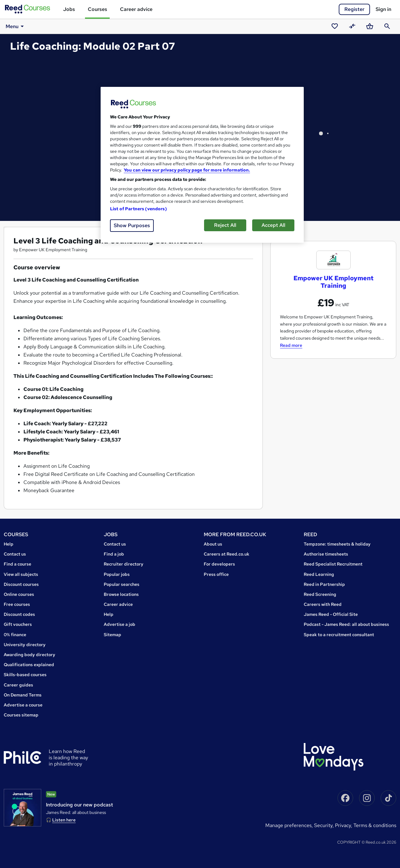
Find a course (17, 564)
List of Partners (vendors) (138, 209)
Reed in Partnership (324, 584)
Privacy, (344, 825)
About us (213, 544)
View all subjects (21, 574)
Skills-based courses (25, 675)
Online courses (19, 594)
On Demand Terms (23, 695)
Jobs (69, 9)
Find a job (114, 554)
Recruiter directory (124, 564)
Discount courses (21, 584)
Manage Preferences (288, 825)
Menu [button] (15, 26)
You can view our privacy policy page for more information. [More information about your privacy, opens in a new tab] (187, 170)
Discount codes (19, 614)
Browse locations (121, 594)
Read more (291, 345)
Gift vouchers (18, 624)
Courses (97, 9)
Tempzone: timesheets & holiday (337, 544)
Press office (216, 574)
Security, (325, 825)
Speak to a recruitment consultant (339, 635)
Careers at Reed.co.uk (227, 554)
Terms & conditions (375, 825)
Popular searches (122, 584)
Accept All (273, 225)
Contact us (15, 554)
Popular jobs (117, 574)
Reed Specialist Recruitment (333, 564)
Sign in (383, 9)
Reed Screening (320, 594)
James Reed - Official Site (331, 614)
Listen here (64, 820)
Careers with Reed (323, 604)
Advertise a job (120, 624)
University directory (25, 645)
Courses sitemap (21, 715)
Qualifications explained (29, 665)
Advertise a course (23, 705)
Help (9, 544)
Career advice (136, 9)
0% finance (15, 635)
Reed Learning (319, 574)
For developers (219, 564)
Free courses (17, 604)
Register (354, 9)
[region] (202, 165)
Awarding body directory (30, 655)
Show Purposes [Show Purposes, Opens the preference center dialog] (132, 225)
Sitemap (112, 635)
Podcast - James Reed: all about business (346, 624)
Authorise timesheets (326, 554)
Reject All (225, 225)
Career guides (18, 685)
